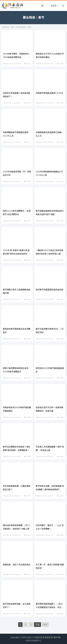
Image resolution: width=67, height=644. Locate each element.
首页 (12, 27)
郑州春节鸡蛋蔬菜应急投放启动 (49, 290)
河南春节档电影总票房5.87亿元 (49, 93)
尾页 (45, 624)
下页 (37, 624)
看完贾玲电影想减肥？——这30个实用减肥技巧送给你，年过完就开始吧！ (49, 607)
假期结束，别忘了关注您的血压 (17, 565)
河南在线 (38, 637)
